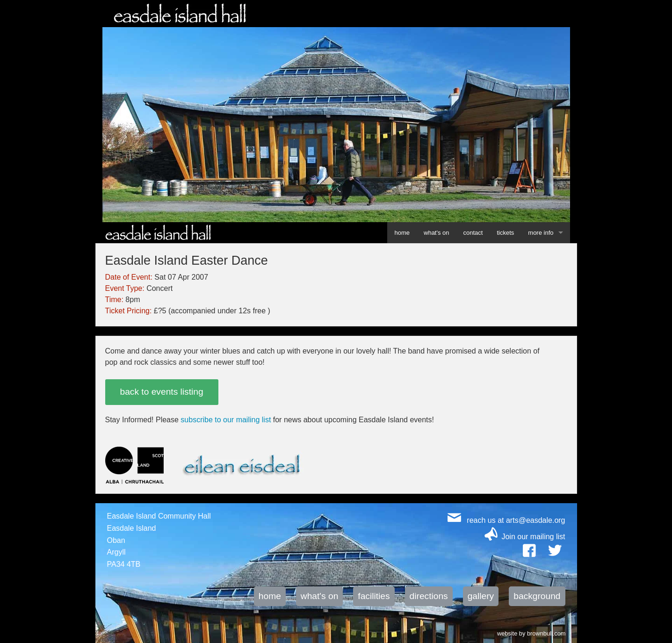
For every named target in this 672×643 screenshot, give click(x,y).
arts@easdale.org (536, 520)
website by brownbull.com (531, 633)
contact (473, 233)
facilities (374, 596)
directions (429, 596)
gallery (481, 596)
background (537, 596)
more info (541, 233)
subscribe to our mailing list (226, 420)
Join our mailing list (533, 537)
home (402, 233)
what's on (437, 233)
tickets (505, 233)
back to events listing (162, 392)
